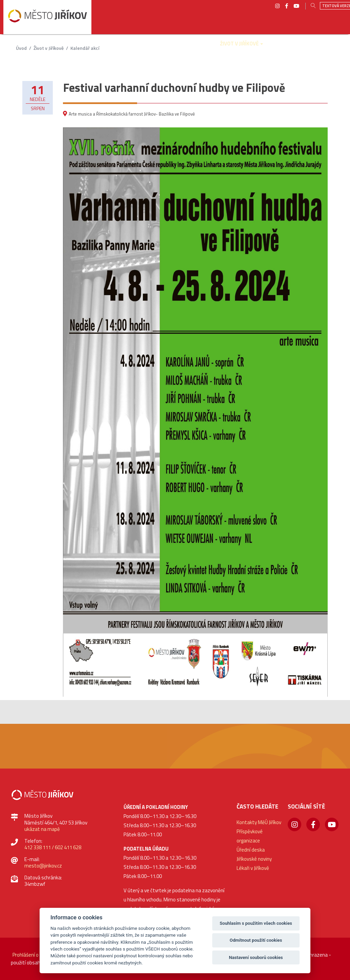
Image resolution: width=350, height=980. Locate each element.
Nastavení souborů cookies (256, 957)
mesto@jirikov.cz (43, 866)
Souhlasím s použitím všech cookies (256, 923)
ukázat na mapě (42, 829)
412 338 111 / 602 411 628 (53, 847)
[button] (79, 48)
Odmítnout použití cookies (256, 940)
